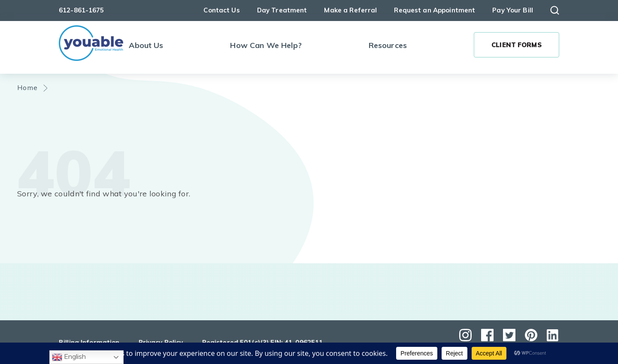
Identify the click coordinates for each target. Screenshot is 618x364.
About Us (146, 45)
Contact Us (221, 10)
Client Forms (517, 45)
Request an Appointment (435, 10)
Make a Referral (350, 10)
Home (28, 87)
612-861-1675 (82, 10)
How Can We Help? (266, 45)
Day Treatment (282, 10)
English (69, 357)
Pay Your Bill (513, 10)
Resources (388, 45)
